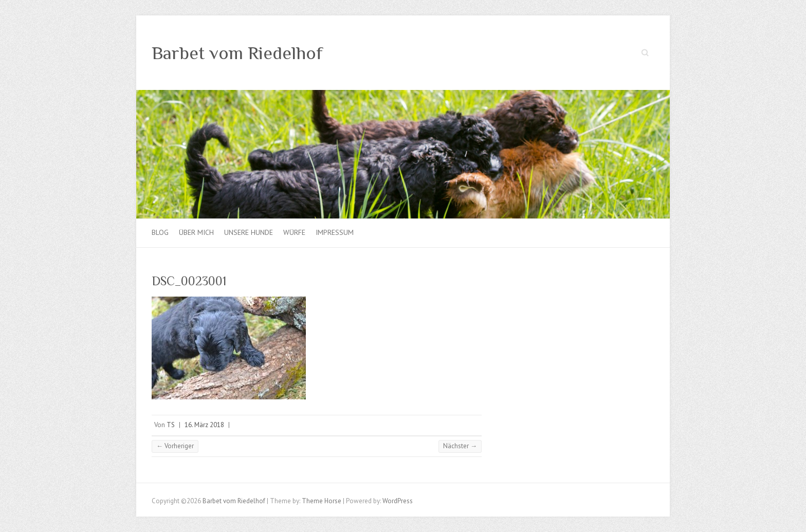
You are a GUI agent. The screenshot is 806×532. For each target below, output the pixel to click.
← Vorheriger (175, 446)
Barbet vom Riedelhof (237, 53)
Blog (160, 232)
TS (171, 425)
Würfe (294, 232)
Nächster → (460, 446)
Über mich (196, 232)
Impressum (335, 232)
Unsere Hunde (249, 232)
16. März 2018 (204, 425)
